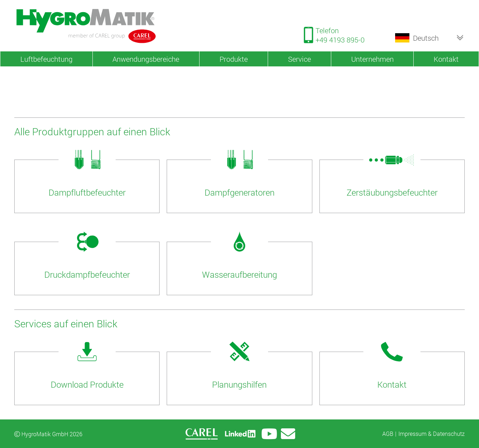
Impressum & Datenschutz (432, 434)
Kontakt (446, 59)
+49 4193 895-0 (340, 40)
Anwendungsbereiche (146, 59)
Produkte (234, 59)
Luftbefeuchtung (46, 59)
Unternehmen (372, 59)
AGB (388, 434)
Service (299, 59)
